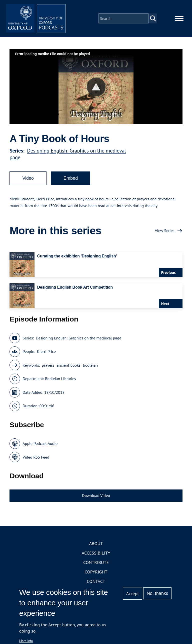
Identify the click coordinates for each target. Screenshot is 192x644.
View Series (164, 231)
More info (26, 641)
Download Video (96, 495)
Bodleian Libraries (60, 379)
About (96, 543)
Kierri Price (46, 351)
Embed (71, 178)
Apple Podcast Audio (40, 443)
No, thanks (157, 593)
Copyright (96, 572)
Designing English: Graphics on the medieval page (78, 338)
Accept (133, 594)
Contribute (96, 562)
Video (28, 178)
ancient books (69, 365)
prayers (48, 365)
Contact (96, 581)
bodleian (90, 365)
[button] (96, 87)
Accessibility (96, 553)
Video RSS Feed (36, 457)
